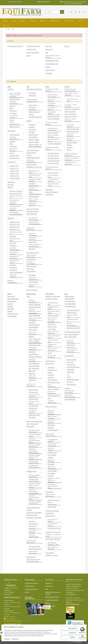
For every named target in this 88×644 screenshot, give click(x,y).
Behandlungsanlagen (73, 379)
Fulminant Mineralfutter (32, 301)
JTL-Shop (79, 642)
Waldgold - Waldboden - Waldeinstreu (71, 155)
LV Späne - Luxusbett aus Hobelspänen (72, 159)
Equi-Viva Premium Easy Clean (53, 180)
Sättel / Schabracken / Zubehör (54, 337)
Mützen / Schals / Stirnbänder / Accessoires (53, 320)
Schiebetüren (49, 194)
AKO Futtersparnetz (34, 546)
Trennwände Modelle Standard (52, 123)
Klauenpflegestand (70, 399)
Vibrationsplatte (31, 153)
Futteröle (31, 336)
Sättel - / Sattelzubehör (52, 386)
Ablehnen (72, 637)
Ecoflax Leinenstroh (70, 112)
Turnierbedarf (52, 329)
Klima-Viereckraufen (32, 424)
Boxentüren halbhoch (52, 192)
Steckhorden (13, 245)
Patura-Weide (11, 131)
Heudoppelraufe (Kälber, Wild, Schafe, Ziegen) (34, 560)
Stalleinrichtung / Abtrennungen (31, 256)
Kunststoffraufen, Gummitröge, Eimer (34, 223)
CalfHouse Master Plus (73, 310)
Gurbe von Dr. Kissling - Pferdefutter (35, 319)
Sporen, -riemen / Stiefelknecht (53, 349)
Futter (28, 296)
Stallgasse (10, 306)
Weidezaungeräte (15, 99)
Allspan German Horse (71, 117)
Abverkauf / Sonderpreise (53, 296)
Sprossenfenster (33, 135)
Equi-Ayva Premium (53, 163)
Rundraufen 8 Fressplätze (33, 532)
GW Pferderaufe (31, 557)
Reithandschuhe (50, 361)
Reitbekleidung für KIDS (53, 304)
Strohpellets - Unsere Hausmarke (71, 106)
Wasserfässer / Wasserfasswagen (70, 396)
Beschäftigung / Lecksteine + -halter (53, 544)
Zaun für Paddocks (32, 290)
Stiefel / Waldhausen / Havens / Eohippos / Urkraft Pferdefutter (35, 341)
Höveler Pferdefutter (35, 305)
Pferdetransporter (13, 314)
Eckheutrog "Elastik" (34, 415)
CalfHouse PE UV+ (72, 313)
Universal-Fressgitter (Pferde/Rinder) (35, 446)
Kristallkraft (32, 322)
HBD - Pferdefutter (34, 368)
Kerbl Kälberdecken (70, 304)
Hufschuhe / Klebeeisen (51, 422)
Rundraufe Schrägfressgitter (34, 536)
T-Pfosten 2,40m (14, 176)
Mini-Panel (13, 243)
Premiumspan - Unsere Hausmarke (71, 94)
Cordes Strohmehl (72, 142)
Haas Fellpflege (52, 455)
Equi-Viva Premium (53, 173)
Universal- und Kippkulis (33, 285)
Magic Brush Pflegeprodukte (52, 468)
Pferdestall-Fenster (34, 112)
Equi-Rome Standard (54, 116)
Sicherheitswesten (53, 430)
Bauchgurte (51, 367)
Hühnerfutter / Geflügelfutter (33, 348)
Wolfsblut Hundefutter (35, 357)
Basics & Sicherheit (51, 406)
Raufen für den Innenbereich (31, 385)
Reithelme (51, 427)
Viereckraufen (30, 426)
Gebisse (50, 353)
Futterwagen (32, 275)
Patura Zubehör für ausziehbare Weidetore (15, 208)
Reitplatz (10, 311)
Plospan (69, 150)
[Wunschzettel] (75, 12)
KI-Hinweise (49, 73)
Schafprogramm (69, 356)
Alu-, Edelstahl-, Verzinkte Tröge (33, 219)
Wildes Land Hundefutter (32, 377)
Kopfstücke (51, 377)
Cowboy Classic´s (52, 370)
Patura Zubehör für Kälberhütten (72, 351)
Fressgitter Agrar (69, 296)
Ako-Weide (10, 89)
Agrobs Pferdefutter (34, 316)
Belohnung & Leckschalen (53, 539)
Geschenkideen (50, 553)
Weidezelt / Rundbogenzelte (12, 282)
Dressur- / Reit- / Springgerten (52, 356)
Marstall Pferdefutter (35, 307)
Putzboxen (51, 476)
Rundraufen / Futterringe (34, 517)
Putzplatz (10, 304)
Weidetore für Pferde (16, 194)
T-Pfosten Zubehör (15, 178)
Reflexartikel (51, 425)
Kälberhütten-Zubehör (73, 328)
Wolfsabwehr (11, 182)
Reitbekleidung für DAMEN (53, 308)
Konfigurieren (72, 633)
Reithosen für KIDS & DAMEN (54, 312)
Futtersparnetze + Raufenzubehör (32, 542)
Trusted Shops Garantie (33, 46)
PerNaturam (32, 352)
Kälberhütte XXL (71, 347)
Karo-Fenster (32, 130)
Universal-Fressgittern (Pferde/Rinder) (35, 503)
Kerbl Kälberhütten (70, 306)
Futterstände (30, 269)
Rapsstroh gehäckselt (73, 129)
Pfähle (11, 108)
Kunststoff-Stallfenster (35, 117)
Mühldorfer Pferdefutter (32, 360)
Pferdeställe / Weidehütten (34, 89)
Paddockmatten (12, 301)
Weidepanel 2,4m (15, 222)
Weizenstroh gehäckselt (70, 135)
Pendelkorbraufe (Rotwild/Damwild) (34, 466)
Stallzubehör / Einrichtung (34, 167)
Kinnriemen (51, 375)
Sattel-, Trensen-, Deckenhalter (34, 200)
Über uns (6, 25)
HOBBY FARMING (69, 299)
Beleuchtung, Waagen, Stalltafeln (35, 180)
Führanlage (11, 309)
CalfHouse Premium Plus (72, 316)
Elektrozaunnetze (15, 127)
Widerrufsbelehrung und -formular (53, 57)
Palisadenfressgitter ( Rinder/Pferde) (35, 476)
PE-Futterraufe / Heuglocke (34, 513)
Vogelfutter (32, 373)
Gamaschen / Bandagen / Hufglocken (51, 412)
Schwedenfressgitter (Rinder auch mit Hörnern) (35, 457)
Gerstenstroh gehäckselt (70, 126)
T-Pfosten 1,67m (14, 168)
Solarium (29, 155)
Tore (68, 374)
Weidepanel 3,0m (15, 225)
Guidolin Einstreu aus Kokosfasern (71, 163)
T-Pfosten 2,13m (14, 173)
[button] (71, 12)
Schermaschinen (50, 516)
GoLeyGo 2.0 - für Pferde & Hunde (53, 535)
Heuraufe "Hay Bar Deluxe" (34, 402)
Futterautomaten (72, 360)
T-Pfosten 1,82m (14, 171)
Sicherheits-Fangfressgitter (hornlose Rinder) (34, 451)
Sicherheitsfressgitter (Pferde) (35, 435)
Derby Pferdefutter (34, 325)
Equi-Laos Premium (53, 156)
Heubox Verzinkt (33, 399)
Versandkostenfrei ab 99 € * (15, 46)
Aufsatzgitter (49, 190)
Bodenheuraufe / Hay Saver (34, 421)
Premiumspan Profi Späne (72, 100)
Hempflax (69, 145)
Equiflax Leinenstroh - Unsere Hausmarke (71, 90)
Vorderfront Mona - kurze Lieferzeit (53, 96)
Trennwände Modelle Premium (52, 168)
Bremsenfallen (52, 507)
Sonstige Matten (12, 316)
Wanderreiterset (14, 156)
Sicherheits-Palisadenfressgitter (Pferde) (34, 441)
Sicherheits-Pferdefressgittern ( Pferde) (34, 498)
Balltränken (32, 249)
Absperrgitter (13, 270)
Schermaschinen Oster (54, 528)
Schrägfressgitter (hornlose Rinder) (34, 462)
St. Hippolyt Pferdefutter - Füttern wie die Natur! (35, 311)
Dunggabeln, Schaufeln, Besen (34, 185)
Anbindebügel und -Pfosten (34, 172)
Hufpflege (50, 457)
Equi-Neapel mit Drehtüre (52, 109)
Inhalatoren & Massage (52, 511)
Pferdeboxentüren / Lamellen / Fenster (32, 100)
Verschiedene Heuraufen (33, 412)
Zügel (49, 398)
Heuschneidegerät (34, 196)
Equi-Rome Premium (54, 153)
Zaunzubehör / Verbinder (14, 117)
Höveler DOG (32, 380)
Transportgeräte (33, 282)
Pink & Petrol (13, 111)
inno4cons (70, 147)
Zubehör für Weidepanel (13, 276)
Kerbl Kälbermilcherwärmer (73, 332)
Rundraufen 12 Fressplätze (33, 527)
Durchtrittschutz (31, 259)
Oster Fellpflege (52, 471)
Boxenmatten (11, 296)
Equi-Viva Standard (53, 133)
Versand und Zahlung (33, 52)
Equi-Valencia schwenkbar (52, 104)
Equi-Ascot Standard (53, 119)
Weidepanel (11, 218)
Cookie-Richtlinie (50, 70)
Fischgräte (32, 127)
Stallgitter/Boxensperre (33, 158)
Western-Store (50, 364)
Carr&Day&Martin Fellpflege (53, 441)
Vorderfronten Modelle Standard (52, 90)
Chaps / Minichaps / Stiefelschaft (53, 332)
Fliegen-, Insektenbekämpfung (35, 193)
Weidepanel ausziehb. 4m (16, 233)
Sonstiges (67, 388)
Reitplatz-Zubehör (32, 164)
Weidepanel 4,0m (15, 229)
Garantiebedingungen (52, 64)
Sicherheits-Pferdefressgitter (14, 249)
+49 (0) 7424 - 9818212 (15, 2)
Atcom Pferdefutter (34, 363)
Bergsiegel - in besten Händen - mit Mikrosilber (54, 480)
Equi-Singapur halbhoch (52, 113)
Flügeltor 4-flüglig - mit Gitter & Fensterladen (35, 145)
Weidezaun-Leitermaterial (14, 102)
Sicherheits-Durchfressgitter (31, 263)
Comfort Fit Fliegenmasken (52, 402)
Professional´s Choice (54, 382)
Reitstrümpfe (51, 324)
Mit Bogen (32, 132)
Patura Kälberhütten (70, 337)
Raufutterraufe (33, 408)
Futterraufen (70, 362)
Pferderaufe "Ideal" (32, 515)
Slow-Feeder (32, 417)
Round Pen (13, 236)
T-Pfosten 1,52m (14, 166)
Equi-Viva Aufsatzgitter (54, 144)
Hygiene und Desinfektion (51, 461)
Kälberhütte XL (71, 345)
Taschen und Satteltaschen (52, 392)
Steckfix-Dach (71, 370)
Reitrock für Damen (53, 316)
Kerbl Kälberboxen (70, 301)
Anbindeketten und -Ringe (35, 176)
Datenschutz (49, 49)
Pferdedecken (49, 492)
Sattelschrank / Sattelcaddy (33, 204)
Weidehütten (32, 96)
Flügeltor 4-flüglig (34, 142)
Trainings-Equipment (54, 396)
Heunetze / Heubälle (32, 209)
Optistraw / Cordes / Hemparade (70, 120)
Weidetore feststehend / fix (16, 197)
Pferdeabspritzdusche (33, 253)
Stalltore (29, 121)
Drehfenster (32, 125)
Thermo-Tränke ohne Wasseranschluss (35, 245)
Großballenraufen (32, 471)
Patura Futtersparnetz (35, 549)
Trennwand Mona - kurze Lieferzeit (53, 129)
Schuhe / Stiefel (52, 327)
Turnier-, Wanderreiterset (14, 123)
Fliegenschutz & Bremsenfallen (50, 495)
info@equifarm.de (44, 2)
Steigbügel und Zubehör (52, 345)
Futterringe (32, 521)
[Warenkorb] (82, 12)
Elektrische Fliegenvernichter (34, 189)
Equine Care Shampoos (51, 449)
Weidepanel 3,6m (15, 227)
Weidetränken (33, 242)
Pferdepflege (51, 473)
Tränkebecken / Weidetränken (31, 229)
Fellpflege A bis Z (52, 452)
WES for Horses (33, 330)
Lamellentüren (33, 105)
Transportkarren (31, 271)
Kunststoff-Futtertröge (73, 367)
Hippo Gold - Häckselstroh (72, 109)
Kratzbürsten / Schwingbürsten (31, 161)
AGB (47, 52)
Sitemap (48, 67)
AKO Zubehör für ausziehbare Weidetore (14, 202)
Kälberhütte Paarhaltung (70, 342)
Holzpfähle (10, 185)
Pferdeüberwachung (32, 211)
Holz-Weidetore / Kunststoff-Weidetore (16, 213)
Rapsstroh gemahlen (73, 131)
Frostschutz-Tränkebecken (33, 234)
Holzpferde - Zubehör (52, 555)
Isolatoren (12, 106)
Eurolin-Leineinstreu (70, 114)
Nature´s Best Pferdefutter (33, 333)
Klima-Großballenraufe (33, 508)
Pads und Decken (53, 380)
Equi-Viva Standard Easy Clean (53, 136)
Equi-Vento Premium (54, 161)
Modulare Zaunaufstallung (71, 325)
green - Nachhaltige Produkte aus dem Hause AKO (15, 95)
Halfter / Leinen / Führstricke (52, 417)
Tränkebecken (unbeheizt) (33, 239)
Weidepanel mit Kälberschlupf (14, 257)
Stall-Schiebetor (33, 137)
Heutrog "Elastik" (33, 406)
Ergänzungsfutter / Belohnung (53, 548)
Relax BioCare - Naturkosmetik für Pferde (53, 486)
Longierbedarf (50, 513)
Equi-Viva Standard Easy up (53, 140)
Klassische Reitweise (51, 299)
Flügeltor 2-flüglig (34, 140)
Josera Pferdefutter (34, 366)
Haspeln (12, 120)
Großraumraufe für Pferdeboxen (34, 396)
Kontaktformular (31, 49)
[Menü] (85, 627)
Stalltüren (31, 114)
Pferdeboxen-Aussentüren (32, 109)
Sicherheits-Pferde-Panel (15, 240)
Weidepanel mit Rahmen (14, 262)
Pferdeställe (32, 93)
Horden (69, 377)
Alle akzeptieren (72, 628)
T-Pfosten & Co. (12, 162)
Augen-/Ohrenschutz (54, 500)
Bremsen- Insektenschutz (52, 503)
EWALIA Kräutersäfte (35, 345)
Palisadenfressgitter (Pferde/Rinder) (34, 431)
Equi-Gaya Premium (53, 158)
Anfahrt (29, 56)
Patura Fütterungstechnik (72, 334)
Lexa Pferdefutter (34, 354)
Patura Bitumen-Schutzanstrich (33, 552)
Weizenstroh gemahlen (70, 139)
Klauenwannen (71, 365)
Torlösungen (13, 113)
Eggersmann (32, 371)
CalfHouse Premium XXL (72, 320)
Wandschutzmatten (13, 299)
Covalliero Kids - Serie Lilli (53, 532)
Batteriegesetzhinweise (52, 61)
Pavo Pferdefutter (34, 327)
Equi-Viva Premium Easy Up (53, 185)
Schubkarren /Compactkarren (33, 278)
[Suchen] (53, 12)
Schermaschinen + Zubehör (53, 521)
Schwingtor (13, 265)
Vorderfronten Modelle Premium (52, 148)
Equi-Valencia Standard (52, 100)
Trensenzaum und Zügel (53, 341)
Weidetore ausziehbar (16, 191)
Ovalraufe (29, 510)
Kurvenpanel (13, 267)
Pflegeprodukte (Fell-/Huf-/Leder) (50, 435)
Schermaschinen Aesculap (52, 525)
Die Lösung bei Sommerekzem (52, 445)
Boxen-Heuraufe (33, 390)
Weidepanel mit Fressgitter (14, 253)
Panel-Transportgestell (16, 272)
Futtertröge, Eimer (32, 214)
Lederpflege (51, 464)
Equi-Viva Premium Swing (53, 176)
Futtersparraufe (33, 392)
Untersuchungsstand (33, 150)
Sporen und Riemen (53, 389)
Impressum (49, 46)
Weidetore (10, 187)
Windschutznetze (31, 266)
